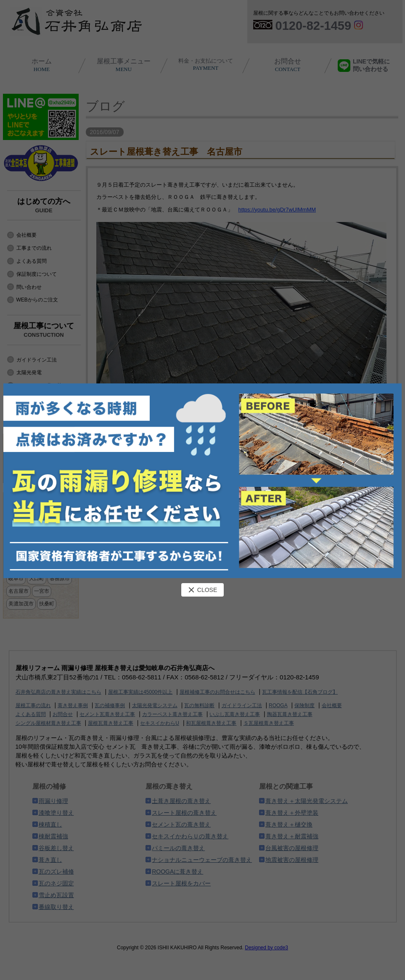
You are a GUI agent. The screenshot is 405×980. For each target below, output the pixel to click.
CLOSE (202, 590)
